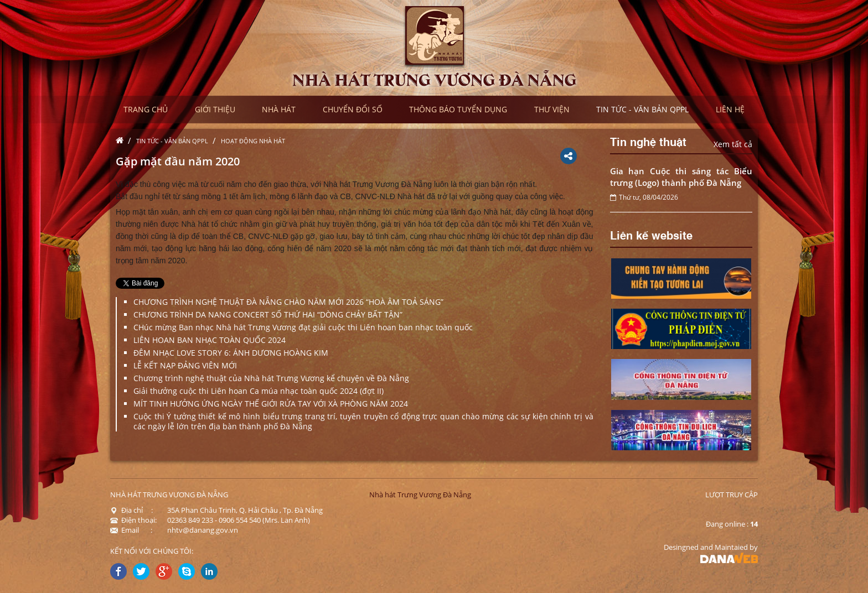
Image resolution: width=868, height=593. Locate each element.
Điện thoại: (133, 520)
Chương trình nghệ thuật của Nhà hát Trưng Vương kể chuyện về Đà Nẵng (271, 378)
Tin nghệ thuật (648, 141)
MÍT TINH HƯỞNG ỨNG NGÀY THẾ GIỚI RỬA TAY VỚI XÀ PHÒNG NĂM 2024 (271, 404)
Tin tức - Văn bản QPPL (172, 141)
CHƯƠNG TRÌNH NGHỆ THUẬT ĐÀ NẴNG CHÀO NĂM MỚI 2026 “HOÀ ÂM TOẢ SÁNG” (288, 302)
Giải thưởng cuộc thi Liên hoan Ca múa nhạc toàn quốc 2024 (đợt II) (259, 391)
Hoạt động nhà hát (253, 141)
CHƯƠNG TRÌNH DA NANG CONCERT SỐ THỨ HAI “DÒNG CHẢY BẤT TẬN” (268, 314)
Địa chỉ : (131, 510)
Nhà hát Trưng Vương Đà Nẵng (420, 495)
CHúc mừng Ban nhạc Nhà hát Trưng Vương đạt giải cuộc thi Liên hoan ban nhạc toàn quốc (303, 327)
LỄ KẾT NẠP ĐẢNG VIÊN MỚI (185, 365)
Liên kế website (651, 235)
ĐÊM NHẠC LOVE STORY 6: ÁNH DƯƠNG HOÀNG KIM (231, 353)
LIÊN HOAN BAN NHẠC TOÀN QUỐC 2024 (210, 340)
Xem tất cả (733, 144)
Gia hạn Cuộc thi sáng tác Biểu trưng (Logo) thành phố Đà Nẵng (681, 177)
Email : (131, 530)
